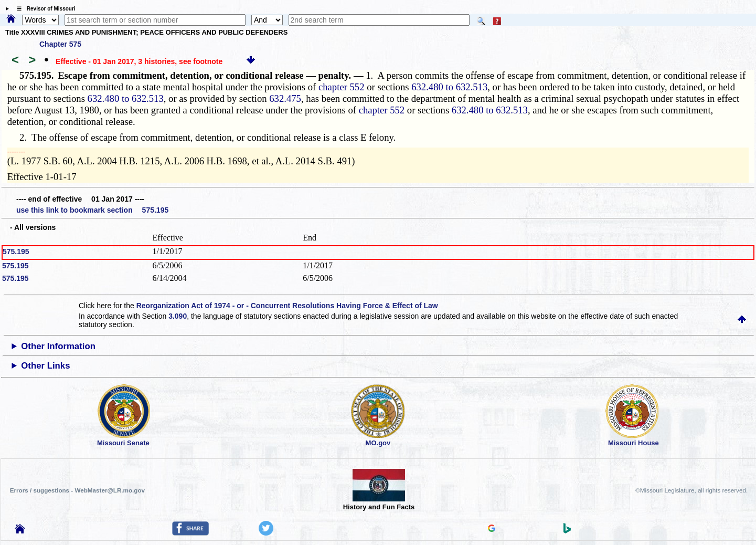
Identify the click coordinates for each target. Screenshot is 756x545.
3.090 (178, 316)
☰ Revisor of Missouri (44, 9)
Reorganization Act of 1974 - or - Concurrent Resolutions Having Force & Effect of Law (287, 306)
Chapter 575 (60, 44)
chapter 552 (342, 87)
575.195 (16, 251)
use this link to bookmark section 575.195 (92, 210)
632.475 (285, 98)
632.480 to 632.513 (449, 87)
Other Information (58, 346)
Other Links (45, 366)
